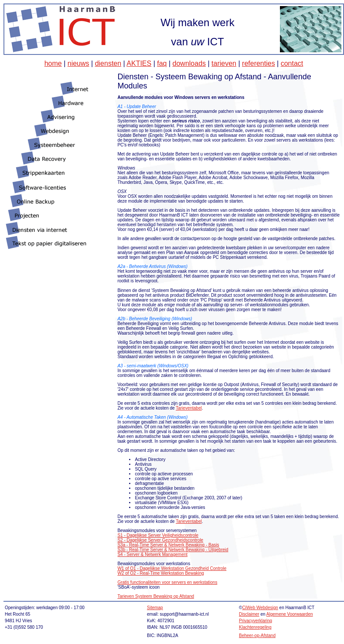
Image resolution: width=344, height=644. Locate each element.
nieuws (78, 63)
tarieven (224, 63)
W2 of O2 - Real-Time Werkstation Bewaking (160, 573)
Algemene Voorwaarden (290, 614)
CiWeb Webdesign (260, 608)
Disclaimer (249, 614)
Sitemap (155, 608)
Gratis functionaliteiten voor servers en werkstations (167, 582)
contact (292, 63)
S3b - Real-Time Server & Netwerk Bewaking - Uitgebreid (173, 550)
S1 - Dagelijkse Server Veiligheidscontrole (158, 535)
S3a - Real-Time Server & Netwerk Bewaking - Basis (168, 545)
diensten (108, 63)
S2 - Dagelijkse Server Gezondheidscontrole (160, 540)
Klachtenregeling (255, 627)
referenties (259, 63)
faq (162, 63)
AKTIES (139, 63)
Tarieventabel (189, 408)
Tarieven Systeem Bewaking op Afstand (156, 596)
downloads (189, 63)
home (53, 63)
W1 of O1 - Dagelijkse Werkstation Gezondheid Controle (172, 568)
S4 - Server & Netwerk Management (152, 554)
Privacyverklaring (255, 621)
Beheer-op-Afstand (257, 636)
